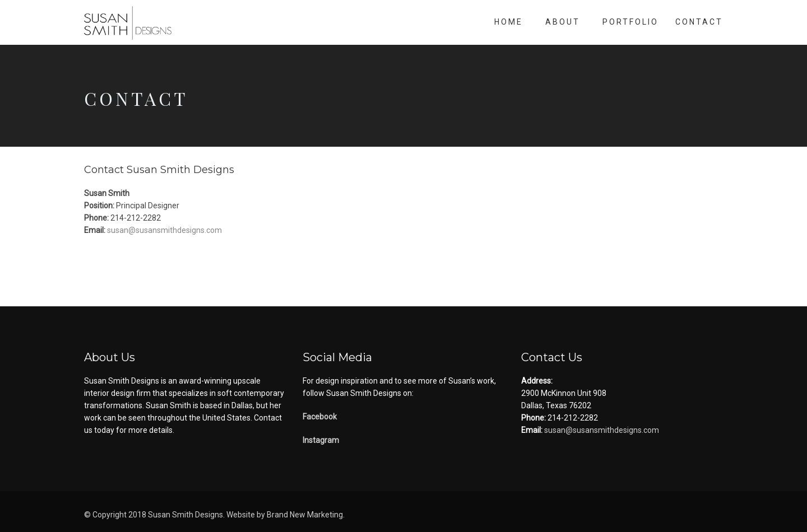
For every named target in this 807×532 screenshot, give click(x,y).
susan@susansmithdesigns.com (164, 230)
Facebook (320, 417)
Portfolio (630, 22)
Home (509, 22)
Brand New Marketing (305, 515)
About (563, 22)
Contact (699, 22)
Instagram (321, 440)
